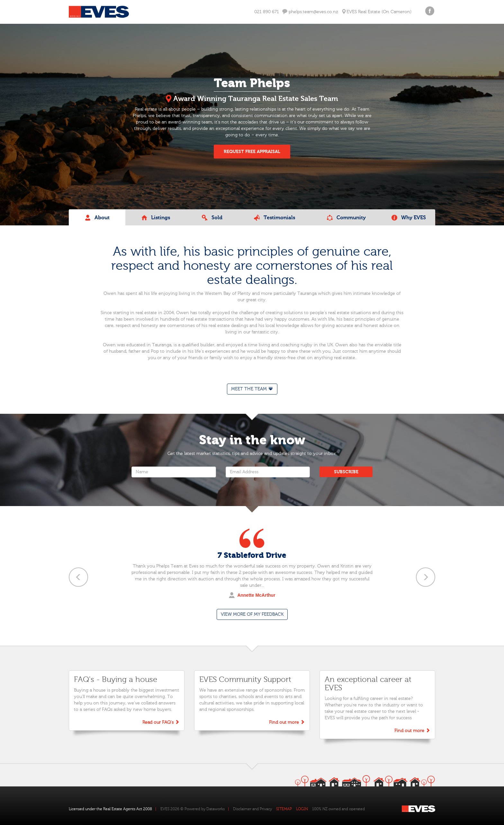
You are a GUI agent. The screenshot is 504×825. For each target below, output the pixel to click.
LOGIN (302, 809)
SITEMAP (284, 809)
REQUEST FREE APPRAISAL (252, 152)
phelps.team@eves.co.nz (310, 12)
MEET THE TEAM (252, 389)
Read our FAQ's (161, 722)
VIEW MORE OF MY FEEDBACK (252, 614)
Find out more (287, 722)
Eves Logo (99, 12)
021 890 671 (267, 12)
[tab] (252, 389)
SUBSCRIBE (346, 472)
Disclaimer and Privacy (252, 809)
